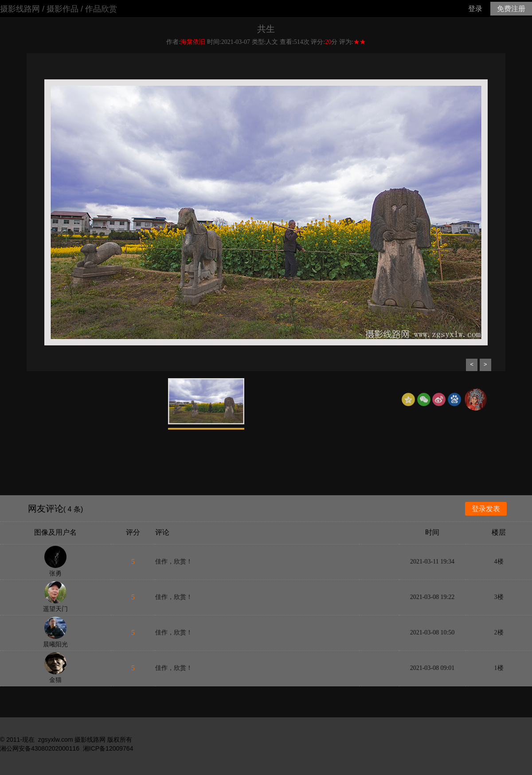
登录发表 (486, 509)
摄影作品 (63, 9)
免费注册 (511, 9)
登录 (475, 9)
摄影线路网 (20, 9)
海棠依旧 (193, 42)
